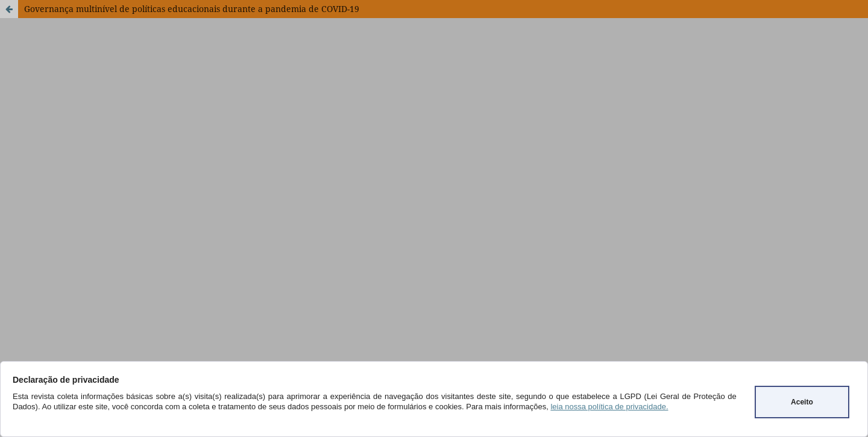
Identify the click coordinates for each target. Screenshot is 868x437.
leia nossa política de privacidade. (609, 407)
